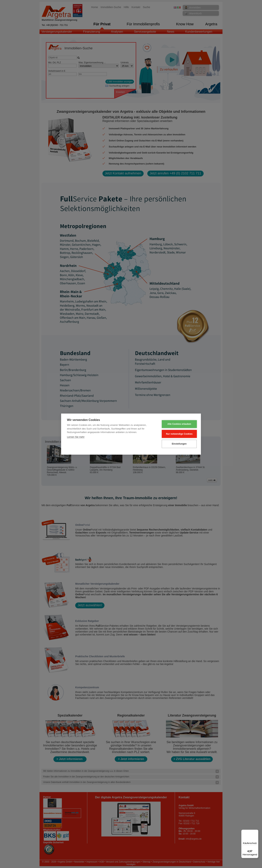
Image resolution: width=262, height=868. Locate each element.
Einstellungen (177, 444)
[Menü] (256, 832)
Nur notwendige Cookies (177, 434)
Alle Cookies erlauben (177, 424)
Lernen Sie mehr (76, 437)
